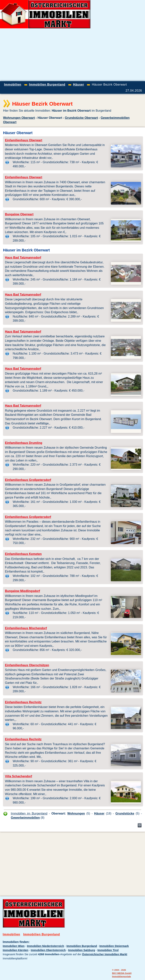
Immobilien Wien (14, 946)
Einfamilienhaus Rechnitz (23, 702)
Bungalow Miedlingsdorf (22, 591)
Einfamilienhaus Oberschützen (27, 665)
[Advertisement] (101, 55)
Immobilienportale (121, 976)
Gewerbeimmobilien (25, 818)
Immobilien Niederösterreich (46, 946)
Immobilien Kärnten (16, 950)
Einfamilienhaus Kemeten (23, 554)
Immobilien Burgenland (42, 934)
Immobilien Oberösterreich (48, 950)
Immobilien (12, 934)
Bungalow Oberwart (19, 214)
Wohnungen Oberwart (19, 118)
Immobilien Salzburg (82, 950)
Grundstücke (125, 813)
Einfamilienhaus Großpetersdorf (28, 480)
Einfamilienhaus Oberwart (24, 140)
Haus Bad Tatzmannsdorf (23, 258)
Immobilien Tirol (108, 950)
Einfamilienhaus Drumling (24, 443)
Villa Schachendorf (19, 776)
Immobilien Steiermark (114, 946)
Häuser (99, 813)
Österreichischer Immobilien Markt (105, 954)
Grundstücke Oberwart (81, 118)
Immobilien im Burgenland (29, 813)
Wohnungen (76, 813)
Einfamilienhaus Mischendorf (26, 628)
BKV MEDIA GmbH (122, 973)
